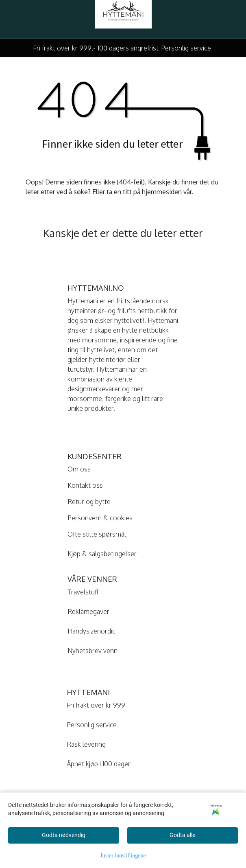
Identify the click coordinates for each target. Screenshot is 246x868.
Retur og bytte (89, 502)
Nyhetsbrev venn (93, 651)
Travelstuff (83, 592)
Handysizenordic (91, 631)
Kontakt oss (85, 485)
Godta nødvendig (64, 835)
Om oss (79, 469)
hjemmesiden (162, 192)
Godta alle (182, 835)
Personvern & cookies (100, 518)
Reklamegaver (88, 612)
